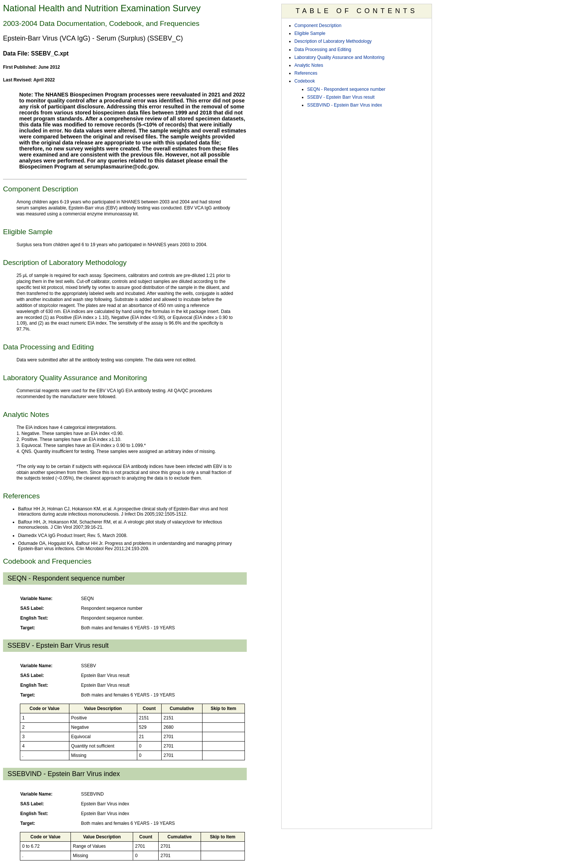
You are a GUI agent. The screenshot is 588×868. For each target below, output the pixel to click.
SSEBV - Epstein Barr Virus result (341, 97)
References (306, 73)
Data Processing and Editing (323, 50)
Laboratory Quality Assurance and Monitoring (339, 57)
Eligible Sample (310, 33)
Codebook (305, 81)
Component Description (318, 26)
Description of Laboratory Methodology (333, 41)
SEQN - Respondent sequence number (346, 89)
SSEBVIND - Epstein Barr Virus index (345, 105)
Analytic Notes (309, 65)
